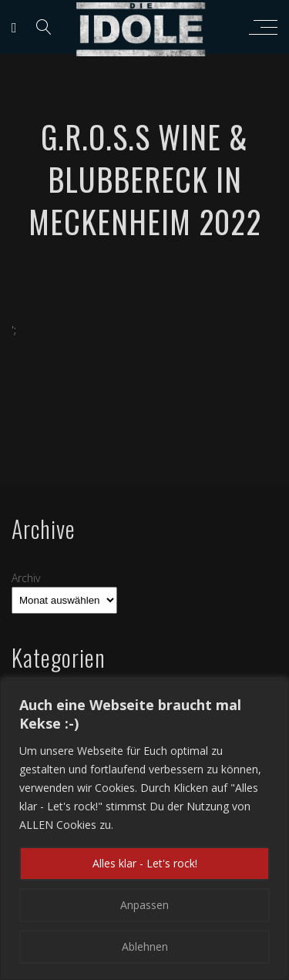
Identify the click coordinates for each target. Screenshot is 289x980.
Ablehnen (145, 946)
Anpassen (144, 905)
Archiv (26, 578)
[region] (144, 830)
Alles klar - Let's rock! (145, 863)
